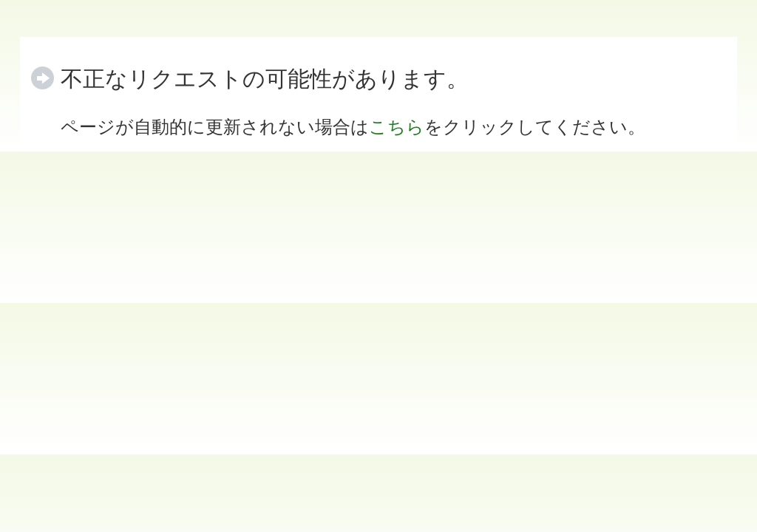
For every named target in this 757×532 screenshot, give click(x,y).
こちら (397, 127)
